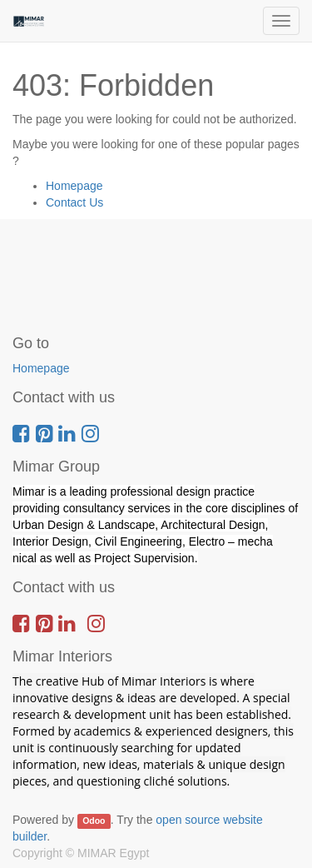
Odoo (94, 821)
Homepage (74, 186)
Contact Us (74, 202)
